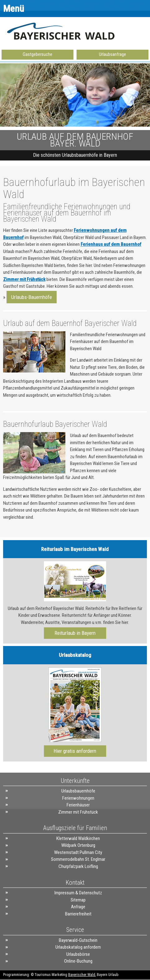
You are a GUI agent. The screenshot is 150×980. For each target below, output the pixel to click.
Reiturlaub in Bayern (75, 633)
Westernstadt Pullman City (78, 852)
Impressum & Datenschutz (78, 893)
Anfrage (78, 907)
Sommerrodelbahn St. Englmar (78, 859)
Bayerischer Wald (82, 975)
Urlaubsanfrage (112, 54)
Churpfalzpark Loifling (78, 866)
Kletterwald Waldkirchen (78, 838)
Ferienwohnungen (78, 798)
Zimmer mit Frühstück (24, 279)
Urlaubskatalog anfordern (78, 947)
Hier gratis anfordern (75, 751)
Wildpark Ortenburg (78, 845)
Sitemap (78, 900)
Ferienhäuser (78, 805)
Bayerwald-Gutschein (78, 940)
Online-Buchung (78, 961)
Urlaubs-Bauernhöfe (32, 297)
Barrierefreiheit (78, 914)
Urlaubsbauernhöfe (78, 791)
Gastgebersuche (37, 54)
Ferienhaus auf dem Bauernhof (111, 244)
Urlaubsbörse (78, 954)
